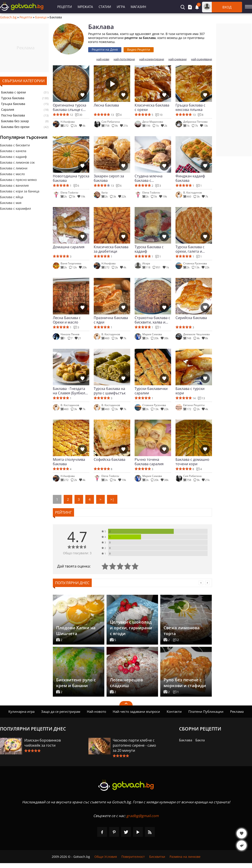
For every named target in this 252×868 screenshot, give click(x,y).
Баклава (186, 740)
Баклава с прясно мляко (18, 180)
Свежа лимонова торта (182, 631)
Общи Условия (106, 857)
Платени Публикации (206, 711)
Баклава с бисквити (15, 145)
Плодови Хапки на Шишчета (76, 631)
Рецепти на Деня (105, 49)
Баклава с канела (13, 151)
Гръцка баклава (13, 104)
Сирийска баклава (191, 318)
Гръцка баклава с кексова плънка (190, 107)
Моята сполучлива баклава (69, 462)
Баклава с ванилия (14, 185)
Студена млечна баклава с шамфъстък (149, 178)
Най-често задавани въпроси (136, 711)
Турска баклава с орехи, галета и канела (190, 249)
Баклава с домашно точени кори (192, 462)
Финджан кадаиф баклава (190, 178)
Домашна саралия (69, 247)
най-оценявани (201, 59)
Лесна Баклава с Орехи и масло (67, 320)
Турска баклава (13, 98)
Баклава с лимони (14, 168)
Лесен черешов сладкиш (126, 683)
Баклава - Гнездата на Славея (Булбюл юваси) (69, 391)
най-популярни (124, 59)
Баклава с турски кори (190, 391)
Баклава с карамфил (15, 208)
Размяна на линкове (185, 857)
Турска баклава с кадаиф (149, 249)
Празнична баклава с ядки (111, 320)
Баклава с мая (11, 203)
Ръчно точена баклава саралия (149, 462)
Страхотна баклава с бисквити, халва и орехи (152, 320)
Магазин (138, 7)
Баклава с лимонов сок (17, 162)
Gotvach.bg (8, 17)
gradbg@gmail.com (143, 816)
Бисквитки (157, 857)
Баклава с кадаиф (13, 157)
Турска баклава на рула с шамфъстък (110, 391)
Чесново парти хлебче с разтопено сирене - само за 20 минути (134, 745)
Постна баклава (13, 115)
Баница (41, 17)
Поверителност (133, 857)
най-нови (103, 59)
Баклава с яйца (12, 197)
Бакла (200, 740)
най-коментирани (152, 59)
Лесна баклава (106, 105)
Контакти (174, 711)
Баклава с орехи (13, 92)
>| (112, 499)
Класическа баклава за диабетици (111, 249)
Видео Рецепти (139, 49)
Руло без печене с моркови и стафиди (185, 683)
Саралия (8, 110)
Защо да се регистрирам (61, 711)
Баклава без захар (15, 121)
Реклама (237, 711)
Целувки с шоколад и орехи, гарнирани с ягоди (131, 628)
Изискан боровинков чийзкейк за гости (43, 743)
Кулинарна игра (21, 711)
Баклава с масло (12, 174)
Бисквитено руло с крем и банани (76, 683)
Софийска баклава (110, 460)
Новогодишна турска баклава (71, 178)
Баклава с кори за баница (20, 191)
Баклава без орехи (15, 127)
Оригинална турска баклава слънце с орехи (70, 107)
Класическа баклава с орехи (152, 107)
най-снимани (178, 59)
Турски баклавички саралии (151, 391)
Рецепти (65, 7)
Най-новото (96, 711)
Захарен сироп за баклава (109, 178)
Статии (105, 7)
